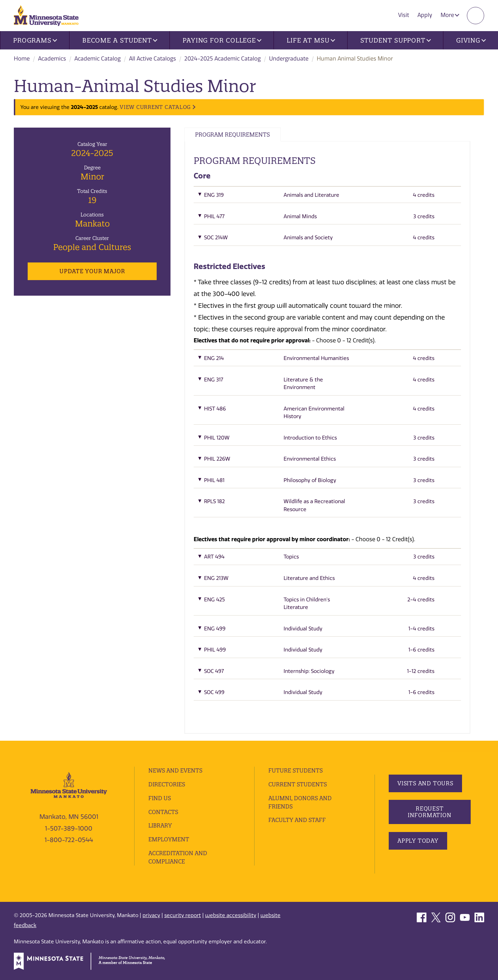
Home (22, 59)
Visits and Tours (425, 783)
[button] (327, 197)
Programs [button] (35, 40)
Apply (425, 15)
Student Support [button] (396, 40)
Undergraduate (289, 59)
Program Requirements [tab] (233, 135)
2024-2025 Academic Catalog (223, 59)
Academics (52, 59)
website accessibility (231, 915)
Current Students (298, 784)
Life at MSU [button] (311, 40)
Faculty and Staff (297, 820)
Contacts (163, 812)
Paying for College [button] (222, 40)
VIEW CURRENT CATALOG (155, 107)
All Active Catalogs (153, 59)
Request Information (429, 812)
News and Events (175, 770)
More (450, 15)
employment (169, 839)
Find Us (160, 798)
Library (160, 825)
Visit (404, 15)
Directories (167, 784)
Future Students (296, 770)
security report (183, 915)
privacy (151, 915)
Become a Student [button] (120, 40)
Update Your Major (92, 271)
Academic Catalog (98, 59)
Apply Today (418, 841)
